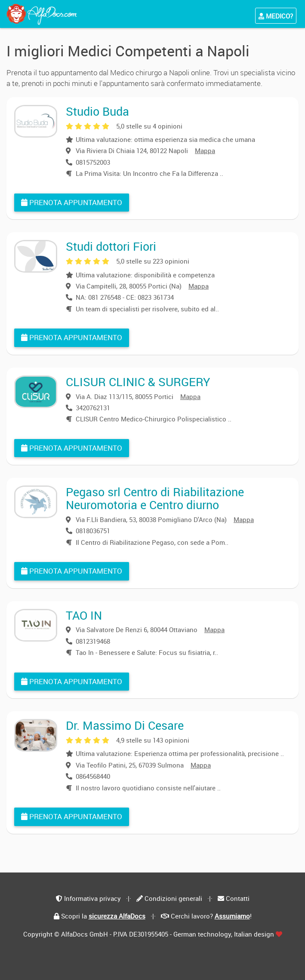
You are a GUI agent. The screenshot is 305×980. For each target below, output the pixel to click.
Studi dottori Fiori (111, 246)
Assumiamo (232, 916)
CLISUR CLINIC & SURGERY (138, 382)
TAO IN (84, 615)
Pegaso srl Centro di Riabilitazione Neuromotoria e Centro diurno (155, 498)
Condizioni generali (173, 898)
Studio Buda (97, 111)
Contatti (238, 898)
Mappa (205, 151)
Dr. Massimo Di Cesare (125, 725)
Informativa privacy (92, 898)
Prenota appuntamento (72, 202)
